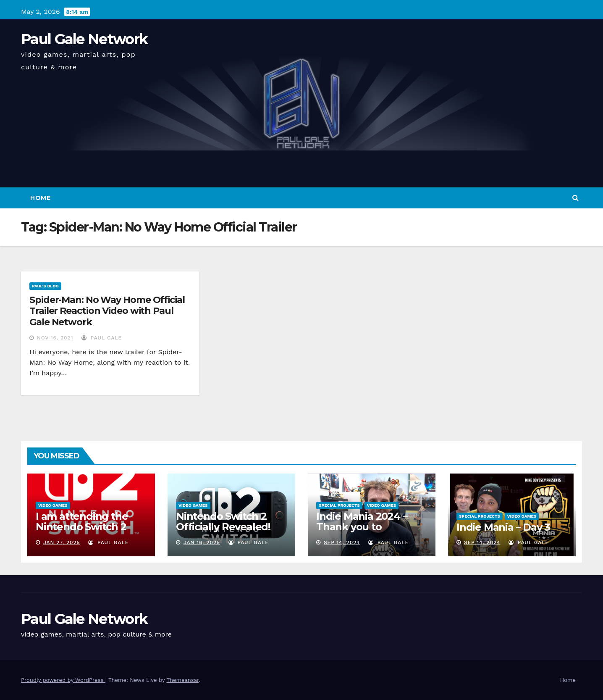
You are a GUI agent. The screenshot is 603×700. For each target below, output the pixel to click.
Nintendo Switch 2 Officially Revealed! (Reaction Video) (223, 527)
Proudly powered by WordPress (63, 680)
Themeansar (182, 680)
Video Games (53, 505)
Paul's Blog (45, 286)
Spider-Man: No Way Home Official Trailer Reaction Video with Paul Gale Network (107, 311)
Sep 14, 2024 (342, 542)
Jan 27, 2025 (62, 542)
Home (40, 198)
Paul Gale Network (84, 39)
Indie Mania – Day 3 (503, 527)
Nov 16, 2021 (55, 338)
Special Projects (339, 505)
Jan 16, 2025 (202, 542)
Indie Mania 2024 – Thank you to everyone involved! (363, 527)
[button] (575, 198)
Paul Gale (102, 338)
